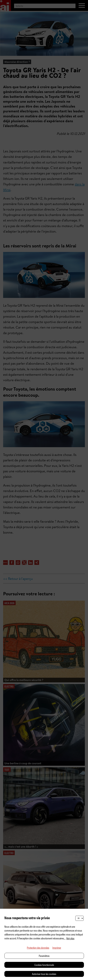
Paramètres (44, 956)
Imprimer (57, 948)
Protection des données (38, 948)
